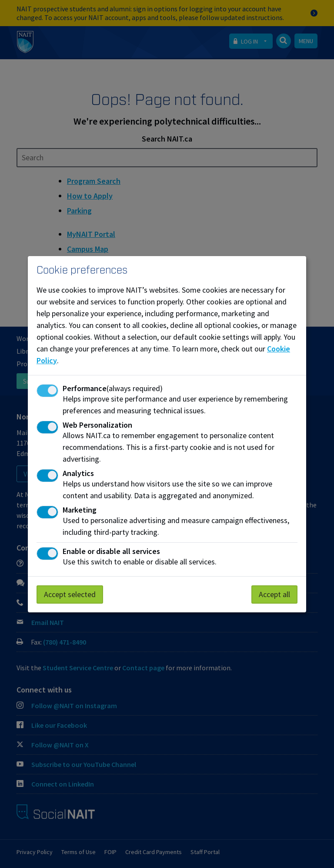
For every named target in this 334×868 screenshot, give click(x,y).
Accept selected (70, 594)
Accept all (274, 594)
